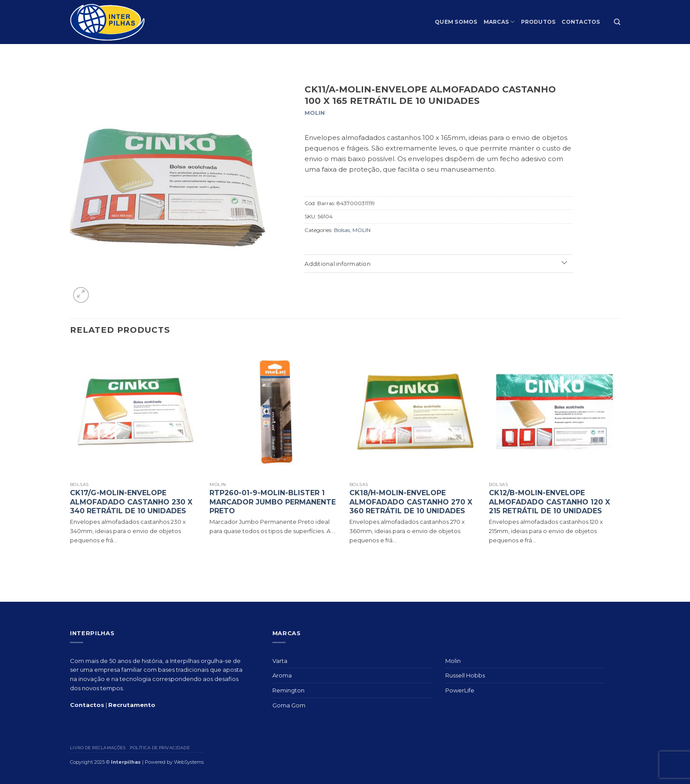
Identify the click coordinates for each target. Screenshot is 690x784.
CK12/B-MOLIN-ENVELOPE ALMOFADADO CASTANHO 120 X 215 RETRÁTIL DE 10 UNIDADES (549, 502)
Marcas (499, 22)
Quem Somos (456, 22)
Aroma (282, 675)
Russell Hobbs (465, 675)
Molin (453, 661)
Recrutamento (132, 705)
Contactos (581, 22)
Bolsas (342, 230)
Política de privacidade (160, 748)
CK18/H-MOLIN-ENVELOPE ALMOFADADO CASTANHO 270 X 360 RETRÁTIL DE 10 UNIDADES (411, 502)
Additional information (438, 264)
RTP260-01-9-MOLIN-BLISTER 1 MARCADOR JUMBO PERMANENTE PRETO (273, 502)
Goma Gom (289, 705)
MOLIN (362, 230)
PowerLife (460, 690)
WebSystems (189, 762)
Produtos (538, 22)
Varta (280, 661)
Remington (288, 690)
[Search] (617, 22)
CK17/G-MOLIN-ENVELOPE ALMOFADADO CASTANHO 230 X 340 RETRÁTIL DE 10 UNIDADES (131, 502)
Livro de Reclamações (98, 748)
